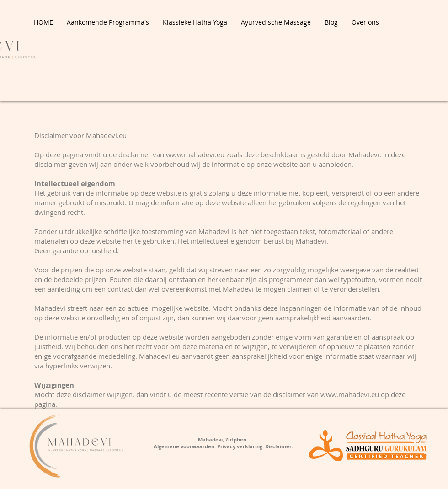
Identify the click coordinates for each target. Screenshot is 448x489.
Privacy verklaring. (240, 446)
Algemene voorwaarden (184, 446)
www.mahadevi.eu (195, 154)
